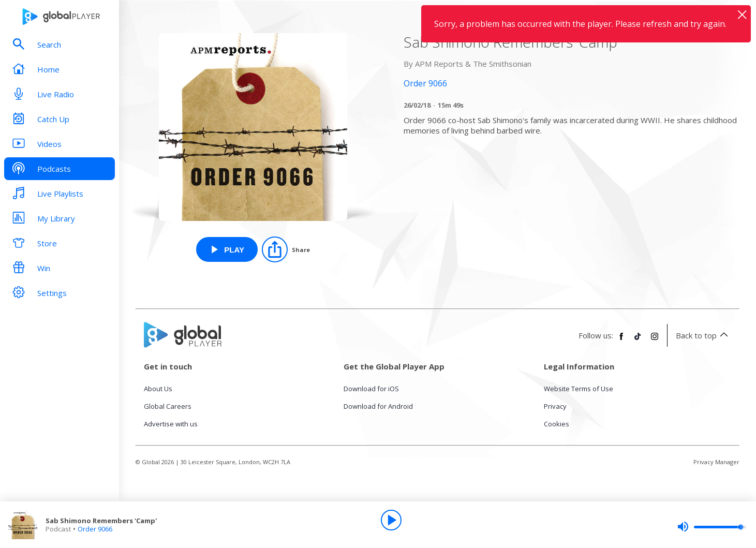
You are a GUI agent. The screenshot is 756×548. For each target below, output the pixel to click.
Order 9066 (95, 529)
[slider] (711, 527)
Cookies (557, 424)
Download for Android (378, 406)
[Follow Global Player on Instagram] (655, 340)
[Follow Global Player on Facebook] (621, 340)
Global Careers (168, 406)
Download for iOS (371, 389)
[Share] (286, 249)
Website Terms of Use (579, 389)
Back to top (703, 335)
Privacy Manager (716, 462)
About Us (158, 389)
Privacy (555, 406)
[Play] (391, 520)
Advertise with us (171, 424)
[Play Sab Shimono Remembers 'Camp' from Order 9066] (227, 249)
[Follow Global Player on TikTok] (638, 340)
